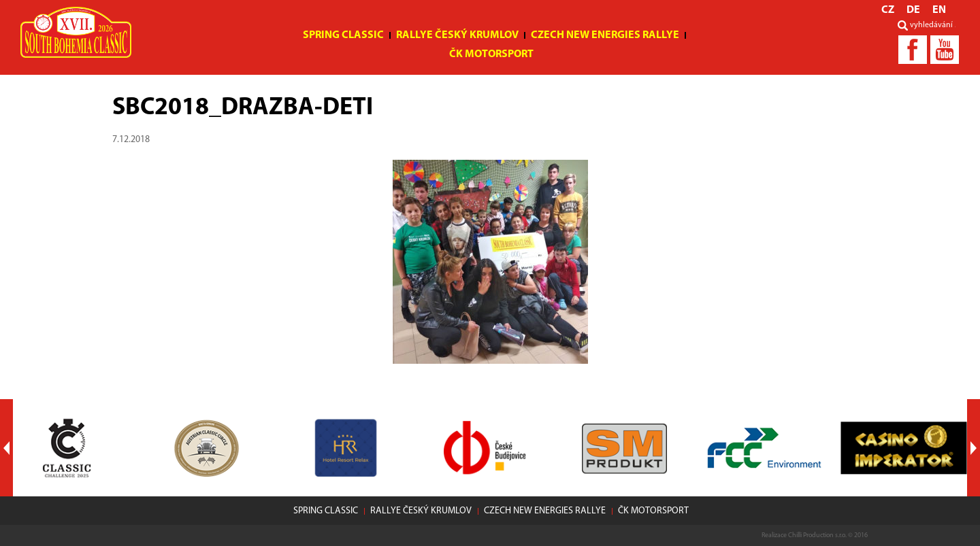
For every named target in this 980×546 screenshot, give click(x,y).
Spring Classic (343, 35)
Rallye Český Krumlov (457, 35)
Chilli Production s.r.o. (817, 535)
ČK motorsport (491, 54)
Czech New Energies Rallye (605, 35)
